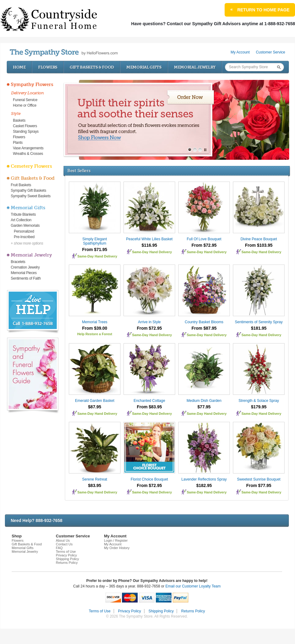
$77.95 (204, 407)
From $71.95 (95, 249)
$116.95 (149, 245)
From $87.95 (204, 328)
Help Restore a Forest (95, 334)
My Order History (117, 548)
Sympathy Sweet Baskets (31, 196)
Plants (18, 143)
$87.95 (95, 407)
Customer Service (271, 52)
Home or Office (25, 105)
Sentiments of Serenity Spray (259, 322)
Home (19, 67)
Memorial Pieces (24, 273)
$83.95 (95, 485)
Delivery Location (28, 93)
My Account (240, 52)
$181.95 (259, 328)
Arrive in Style (149, 322)
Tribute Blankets (23, 214)
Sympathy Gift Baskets (28, 190)
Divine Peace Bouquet (259, 239)
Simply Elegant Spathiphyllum (95, 241)
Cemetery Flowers (31, 166)
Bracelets (18, 262)
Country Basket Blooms (204, 322)
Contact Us (64, 544)
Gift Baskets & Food (92, 67)
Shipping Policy (67, 559)
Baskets (19, 120)
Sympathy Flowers (32, 84)
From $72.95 (204, 245)
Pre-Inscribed (24, 237)
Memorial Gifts (144, 67)
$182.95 (204, 485)
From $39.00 (95, 328)
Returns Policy (67, 563)
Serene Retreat (94, 479)
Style (16, 114)
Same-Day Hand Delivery (97, 256)
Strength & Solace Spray (259, 401)
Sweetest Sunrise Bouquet (259, 479)
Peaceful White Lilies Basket (149, 239)
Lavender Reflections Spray (204, 479)
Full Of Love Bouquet (204, 239)
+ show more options (27, 243)
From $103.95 (259, 245)
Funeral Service (25, 100)
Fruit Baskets (21, 185)
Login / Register (116, 540)
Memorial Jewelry (195, 67)
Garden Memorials (25, 226)
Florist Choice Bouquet (149, 479)
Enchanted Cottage (149, 401)
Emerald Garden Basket (95, 401)
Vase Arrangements (28, 148)
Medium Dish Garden (204, 401)
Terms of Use (66, 552)
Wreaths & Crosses (28, 154)
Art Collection (21, 220)
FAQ (59, 548)
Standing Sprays (26, 132)
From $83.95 (149, 407)
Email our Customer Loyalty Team (193, 586)
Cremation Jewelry (25, 267)
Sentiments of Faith (26, 278)
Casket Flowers (25, 126)
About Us (63, 540)
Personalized (24, 231)
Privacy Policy (66, 555)
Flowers (48, 67)
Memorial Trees (95, 322)
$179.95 (259, 407)
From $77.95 (259, 485)
